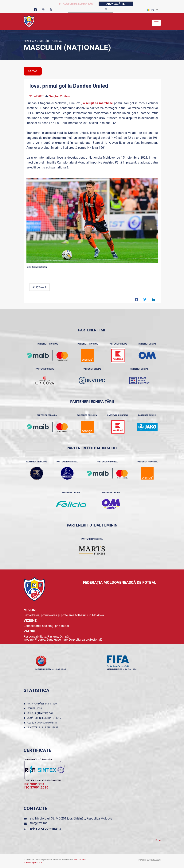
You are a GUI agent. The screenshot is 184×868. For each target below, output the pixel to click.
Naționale (58, 41)
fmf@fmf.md (39, 823)
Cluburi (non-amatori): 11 (43, 723)
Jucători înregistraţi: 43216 (45, 718)
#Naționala (39, 287)
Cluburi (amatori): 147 (41, 713)
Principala (30, 41)
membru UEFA (43, 669)
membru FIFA (114, 669)
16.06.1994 (131, 669)
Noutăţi (44, 41)
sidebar (33, 71)
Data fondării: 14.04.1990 (43, 704)
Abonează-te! (116, 4)
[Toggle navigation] (156, 23)
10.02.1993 (60, 669)
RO (151, 10)
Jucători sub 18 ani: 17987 (43, 727)
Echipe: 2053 (35, 708)
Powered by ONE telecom (150, 860)
